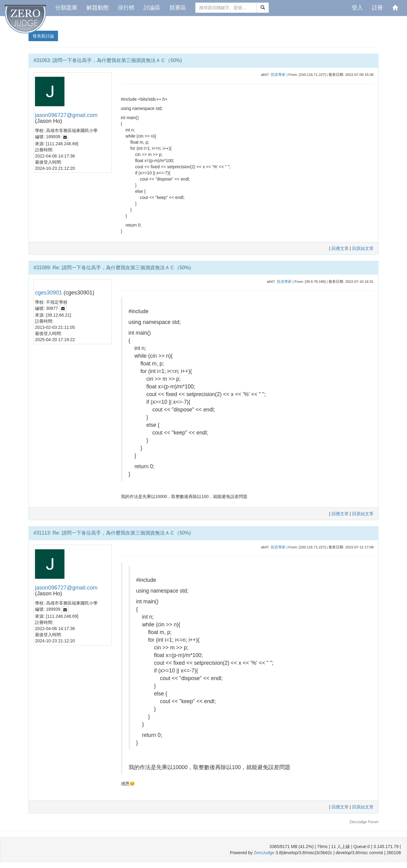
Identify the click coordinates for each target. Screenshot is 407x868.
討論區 (152, 8)
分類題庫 (66, 8)
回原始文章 (363, 248)
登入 (357, 8)
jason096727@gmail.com (66, 115)
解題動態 (98, 8)
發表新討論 (43, 36)
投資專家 (278, 74)
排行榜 (126, 8)
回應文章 (341, 248)
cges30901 (48, 293)
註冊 (378, 8)
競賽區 (178, 8)
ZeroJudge (264, 853)
